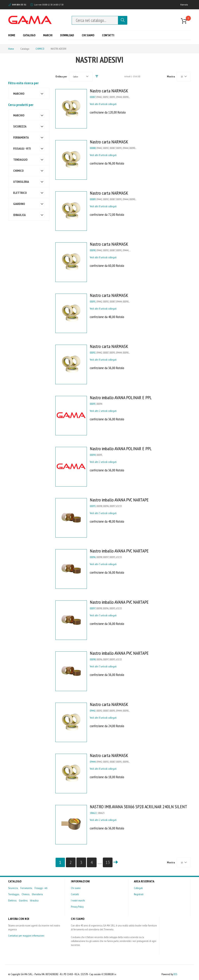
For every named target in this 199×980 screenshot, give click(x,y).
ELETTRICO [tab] (20, 193)
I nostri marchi (78, 900)
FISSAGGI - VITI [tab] (22, 148)
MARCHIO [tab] (19, 94)
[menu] (63, 35)
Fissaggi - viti (41, 888)
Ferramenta (26, 888)
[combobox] (95, 20)
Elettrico (12, 900)
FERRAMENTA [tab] (21, 137)
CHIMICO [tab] (18, 171)
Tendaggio (14, 894)
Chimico (25, 894)
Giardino (23, 900)
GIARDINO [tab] (19, 204)
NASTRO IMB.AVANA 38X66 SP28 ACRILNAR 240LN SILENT (138, 807)
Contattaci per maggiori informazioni (26, 936)
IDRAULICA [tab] (19, 215)
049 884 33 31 (19, 5)
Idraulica (34, 900)
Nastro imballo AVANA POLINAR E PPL (121, 398)
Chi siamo (76, 888)
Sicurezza (13, 888)
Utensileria (37, 894)
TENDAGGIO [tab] (20, 160)
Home (11, 49)
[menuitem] (13, 35)
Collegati (138, 888)
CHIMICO (40, 49)
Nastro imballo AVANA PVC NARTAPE (119, 500)
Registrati (139, 894)
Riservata (184, 5)
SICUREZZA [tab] (20, 126)
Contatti (75, 894)
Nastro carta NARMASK (109, 91)
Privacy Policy (77, 907)
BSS (175, 974)
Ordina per (61, 76)
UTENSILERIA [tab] (21, 182)
